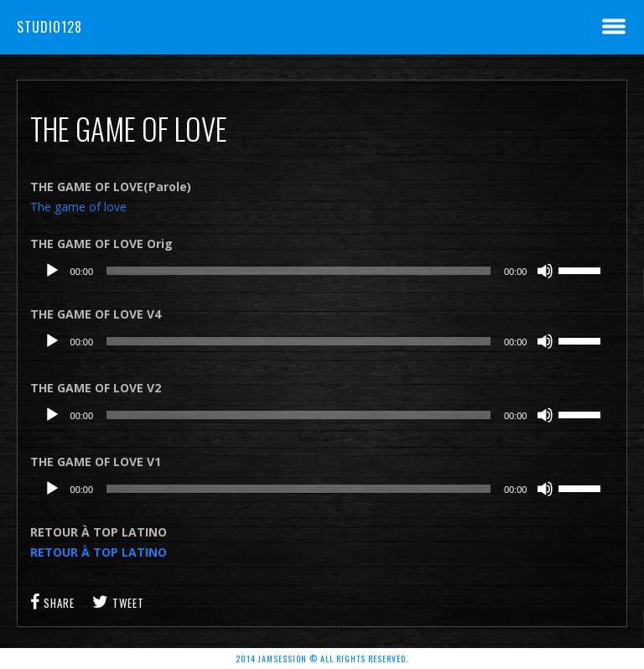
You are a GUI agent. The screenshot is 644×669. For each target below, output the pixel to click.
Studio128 (49, 27)
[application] (322, 271)
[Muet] (545, 271)
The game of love (78, 207)
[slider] (299, 271)
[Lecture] (52, 271)
